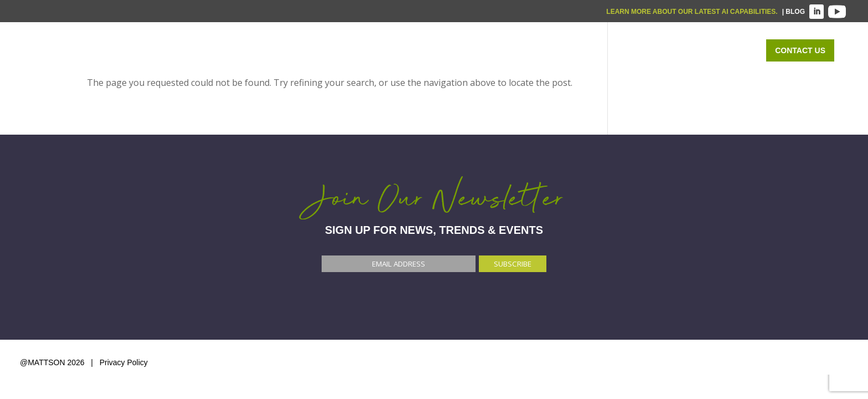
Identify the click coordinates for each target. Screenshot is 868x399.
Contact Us (800, 50)
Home (419, 50)
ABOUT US (718, 50)
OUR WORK (649, 50)
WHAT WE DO (484, 50)
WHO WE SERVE (568, 50)
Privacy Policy (124, 362)
